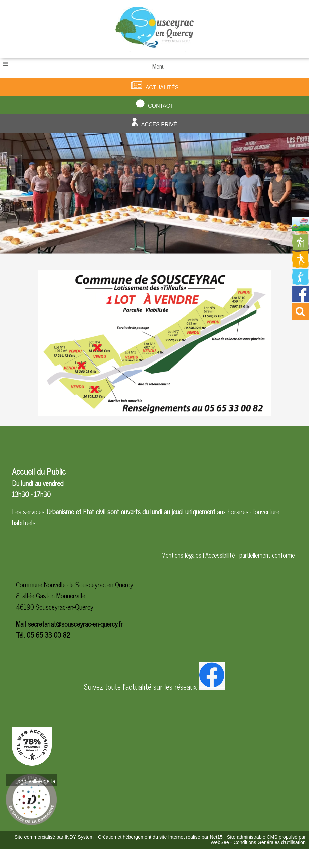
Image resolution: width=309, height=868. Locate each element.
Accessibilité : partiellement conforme (250, 555)
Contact (161, 106)
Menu (159, 66)
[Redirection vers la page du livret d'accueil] (301, 228)
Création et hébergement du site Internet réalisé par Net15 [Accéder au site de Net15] (160, 837)
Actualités (162, 87)
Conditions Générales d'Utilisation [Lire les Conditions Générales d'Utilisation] (269, 842)
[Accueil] (154, 29)
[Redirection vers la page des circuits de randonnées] (301, 248)
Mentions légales (182, 555)
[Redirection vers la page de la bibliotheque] (301, 283)
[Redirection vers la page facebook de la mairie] (301, 300)
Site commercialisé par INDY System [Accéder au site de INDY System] (54, 837)
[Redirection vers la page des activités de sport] (301, 266)
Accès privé (159, 124)
